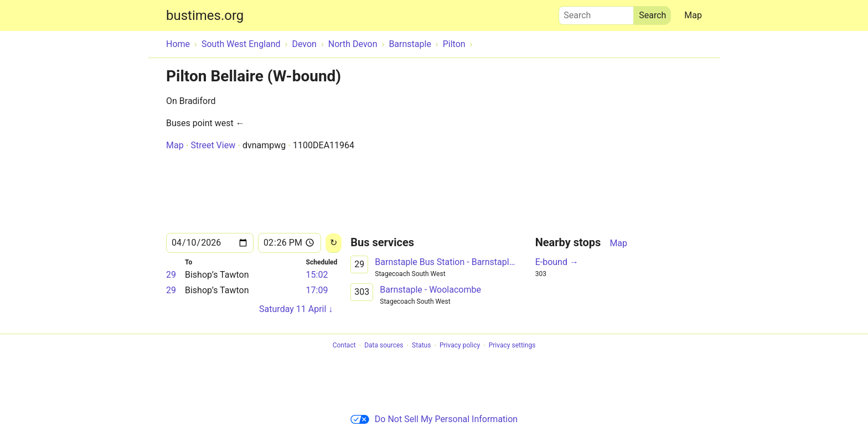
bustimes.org (205, 15)
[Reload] (334, 243)
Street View (213, 145)
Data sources (384, 346)
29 (171, 275)
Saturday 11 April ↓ (296, 309)
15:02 (317, 275)
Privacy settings (512, 346)
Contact (344, 346)
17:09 (317, 290)
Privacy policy (460, 346)
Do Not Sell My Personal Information (434, 419)
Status (421, 346)
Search (596, 13)
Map (693, 15)
